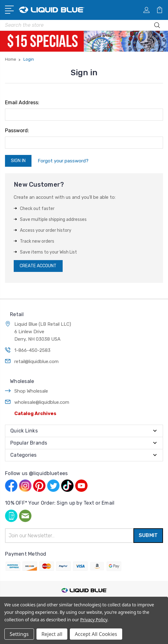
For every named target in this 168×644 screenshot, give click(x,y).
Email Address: (22, 103)
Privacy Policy (94, 620)
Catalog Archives (35, 413)
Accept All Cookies (96, 634)
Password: (17, 131)
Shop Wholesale (31, 391)
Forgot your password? (63, 161)
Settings (19, 634)
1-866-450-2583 (32, 350)
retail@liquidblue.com (36, 362)
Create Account (38, 266)
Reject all (52, 634)
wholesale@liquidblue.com (42, 402)
